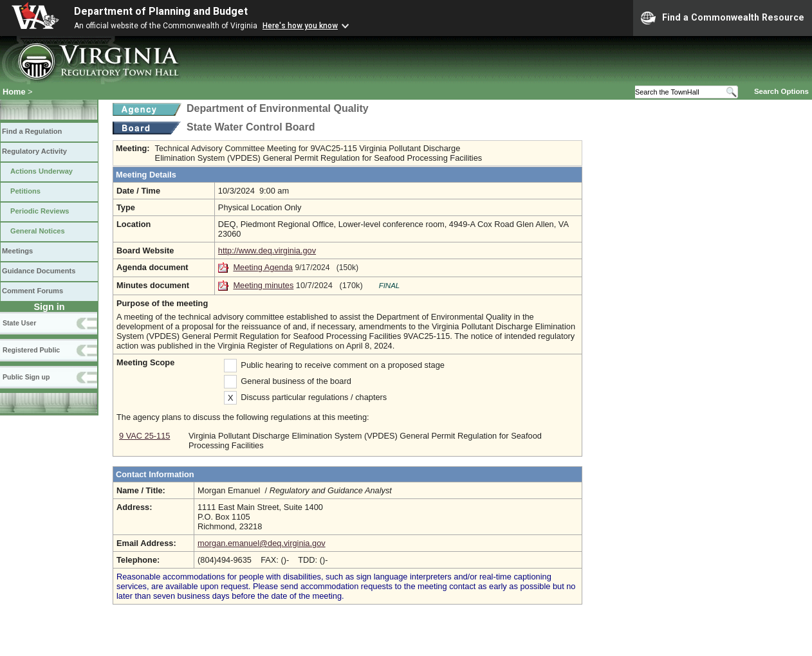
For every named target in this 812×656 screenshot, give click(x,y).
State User (19, 323)
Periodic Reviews (40, 211)
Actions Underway (42, 171)
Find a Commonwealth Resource (723, 18)
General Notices (38, 231)
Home (14, 92)
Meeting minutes (263, 285)
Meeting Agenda (263, 267)
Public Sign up (26, 377)
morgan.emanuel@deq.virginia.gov (262, 543)
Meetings (17, 251)
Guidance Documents (39, 271)
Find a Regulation (32, 131)
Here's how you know (300, 26)
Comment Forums (32, 291)
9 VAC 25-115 (144, 436)
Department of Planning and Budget (161, 11)
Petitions (25, 191)
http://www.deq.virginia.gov (267, 251)
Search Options (781, 91)
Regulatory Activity (34, 151)
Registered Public (31, 350)
